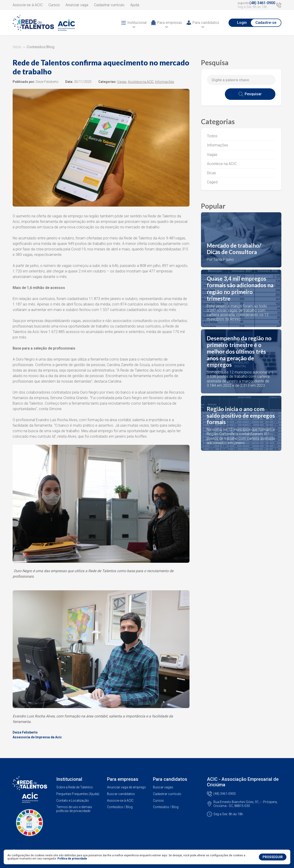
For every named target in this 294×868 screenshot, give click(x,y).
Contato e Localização (73, 801)
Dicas (211, 173)
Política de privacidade (72, 859)
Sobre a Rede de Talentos (75, 787)
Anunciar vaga (77, 5)
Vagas (212, 155)
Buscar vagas (163, 787)
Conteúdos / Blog (120, 807)
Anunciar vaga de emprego (126, 787)
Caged (212, 182)
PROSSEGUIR (273, 857)
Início (17, 47)
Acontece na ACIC (222, 164)
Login (242, 23)
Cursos (54, 5)
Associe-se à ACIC (28, 5)
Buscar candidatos (121, 794)
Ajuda (135, 5)
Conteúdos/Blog (41, 47)
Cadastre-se (266, 23)
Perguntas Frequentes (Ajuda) (78, 794)
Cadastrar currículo (109, 5)
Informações (218, 145)
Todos (212, 136)
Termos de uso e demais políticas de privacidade (74, 809)
